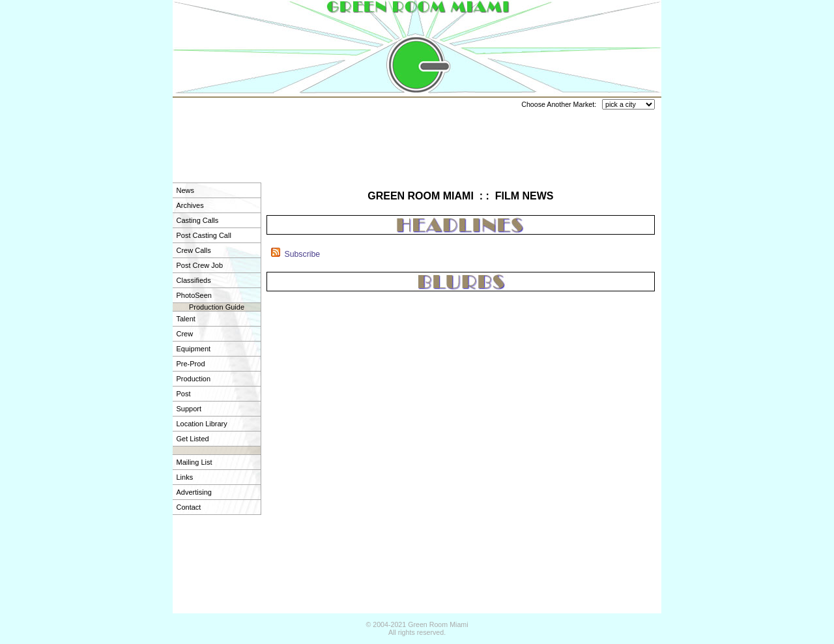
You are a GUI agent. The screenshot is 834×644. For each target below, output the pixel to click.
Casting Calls (198, 220)
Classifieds (194, 280)
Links (185, 477)
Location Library (202, 424)
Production (194, 379)
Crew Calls (194, 250)
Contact (189, 507)
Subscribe (302, 254)
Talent (186, 319)
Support (189, 409)
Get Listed (193, 439)
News (186, 190)
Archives (190, 205)
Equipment (194, 349)
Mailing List (194, 462)
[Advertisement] (416, 140)
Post (184, 394)
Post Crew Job (200, 265)
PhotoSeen (194, 295)
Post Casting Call (204, 235)
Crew (185, 334)
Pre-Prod (191, 364)
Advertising (194, 492)
